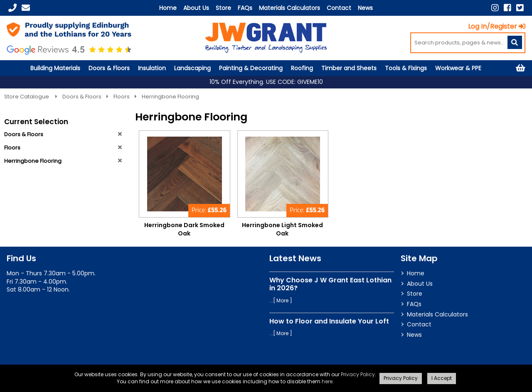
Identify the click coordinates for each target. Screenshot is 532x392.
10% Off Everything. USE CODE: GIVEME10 (266, 82)
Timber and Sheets (349, 68)
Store (223, 8)
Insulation (152, 68)
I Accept (442, 378)
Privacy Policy (358, 374)
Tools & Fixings (406, 68)
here (327, 381)
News (365, 8)
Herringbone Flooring (170, 97)
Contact (339, 8)
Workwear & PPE (458, 68)
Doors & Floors (109, 68)
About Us (196, 8)
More (282, 300)
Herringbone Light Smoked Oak (282, 229)
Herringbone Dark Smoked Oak (184, 229)
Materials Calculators (289, 8)
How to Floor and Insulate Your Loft (329, 321)
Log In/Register (497, 26)
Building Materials (55, 68)
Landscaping (192, 68)
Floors (122, 97)
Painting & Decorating (251, 68)
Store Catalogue (27, 97)
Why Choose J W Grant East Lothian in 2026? (330, 284)
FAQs (245, 8)
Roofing (302, 68)
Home (168, 8)
